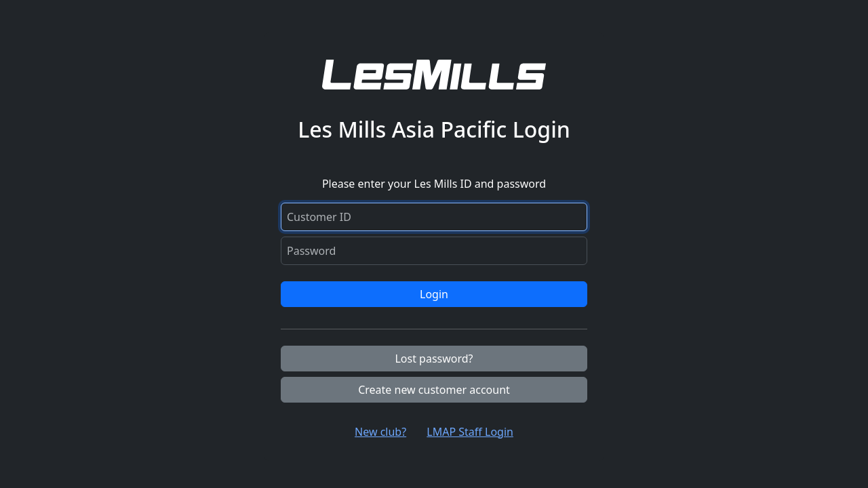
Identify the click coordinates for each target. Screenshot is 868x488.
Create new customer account (434, 390)
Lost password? (434, 359)
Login (434, 294)
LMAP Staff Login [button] (470, 432)
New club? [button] (380, 432)
